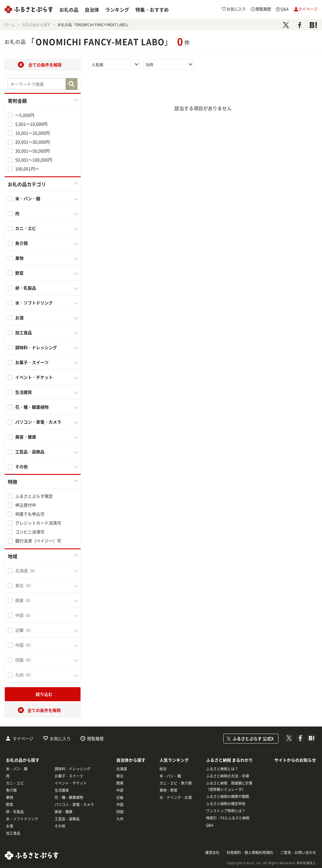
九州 (120, 819)
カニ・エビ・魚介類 (176, 783)
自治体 (92, 10)
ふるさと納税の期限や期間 (227, 797)
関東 (120, 783)
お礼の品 (69, 10)
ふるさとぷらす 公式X (253, 738)
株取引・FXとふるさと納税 (228, 818)
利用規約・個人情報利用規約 (250, 853)
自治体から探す (131, 760)
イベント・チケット (34, 377)
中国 (120, 805)
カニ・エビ (26, 228)
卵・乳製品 (26, 288)
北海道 (122, 769)
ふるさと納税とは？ (222, 769)
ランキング (117, 10)
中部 (120, 790)
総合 (163, 769)
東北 (120, 776)
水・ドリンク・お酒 (176, 797)
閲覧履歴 (95, 738)
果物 (19, 258)
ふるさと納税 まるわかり (229, 760)
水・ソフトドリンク (34, 303)
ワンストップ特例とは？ (226, 811)
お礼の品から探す (23, 760)
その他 (21, 466)
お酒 (19, 318)
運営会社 (212, 853)
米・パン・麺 (28, 198)
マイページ (23, 738)
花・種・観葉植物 (32, 407)
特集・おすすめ (152, 10)
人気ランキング (174, 760)
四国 (120, 812)
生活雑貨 (24, 392)
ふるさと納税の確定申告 (226, 804)
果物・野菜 (168, 790)
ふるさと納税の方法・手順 (227, 776)
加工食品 (24, 332)
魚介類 (21, 243)
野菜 (19, 273)
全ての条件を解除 (45, 65)
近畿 (120, 797)
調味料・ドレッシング (36, 347)
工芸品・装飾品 (30, 452)
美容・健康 (26, 437)
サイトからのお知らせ (295, 760)
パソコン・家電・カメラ (38, 422)
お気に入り (60, 738)
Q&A (210, 825)
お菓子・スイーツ (32, 362)
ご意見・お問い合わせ (298, 853)
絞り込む (44, 694)
